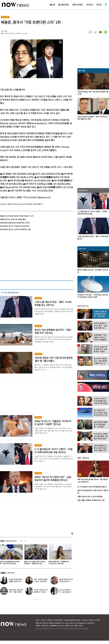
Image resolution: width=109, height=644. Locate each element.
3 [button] (38, 600)
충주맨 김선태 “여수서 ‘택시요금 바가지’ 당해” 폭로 (66, 581)
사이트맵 (97, 620)
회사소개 (43, 620)
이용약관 (49, 620)
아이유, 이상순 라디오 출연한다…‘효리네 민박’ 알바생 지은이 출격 (41, 592)
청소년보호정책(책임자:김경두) (72, 620)
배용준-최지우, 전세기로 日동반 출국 (13, 219)
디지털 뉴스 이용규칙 (88, 620)
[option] (35, 555)
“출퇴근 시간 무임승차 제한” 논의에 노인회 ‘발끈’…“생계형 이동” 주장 (59, 563)
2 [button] (37, 600)
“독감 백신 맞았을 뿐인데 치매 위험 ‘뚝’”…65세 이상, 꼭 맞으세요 (34, 563)
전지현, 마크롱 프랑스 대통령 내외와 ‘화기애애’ (16, 581)
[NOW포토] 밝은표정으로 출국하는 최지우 (15, 223)
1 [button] (35, 600)
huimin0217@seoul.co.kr (39, 197)
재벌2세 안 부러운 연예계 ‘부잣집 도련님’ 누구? (17, 216)
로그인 (37, 620)
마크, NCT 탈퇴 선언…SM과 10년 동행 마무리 (66, 592)
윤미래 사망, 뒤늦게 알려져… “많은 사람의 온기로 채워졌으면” (16, 592)
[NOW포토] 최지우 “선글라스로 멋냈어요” (15, 226)
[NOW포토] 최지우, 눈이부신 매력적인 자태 (15, 229)
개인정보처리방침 (58, 620)
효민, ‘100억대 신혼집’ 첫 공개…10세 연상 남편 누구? (41, 581)
